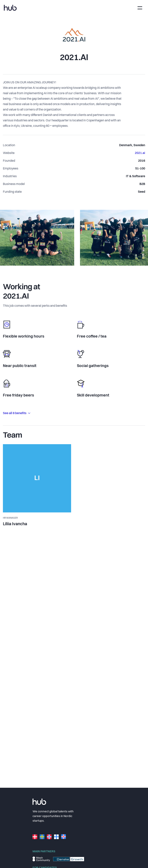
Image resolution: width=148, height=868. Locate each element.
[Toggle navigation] (140, 8)
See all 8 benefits (17, 413)
